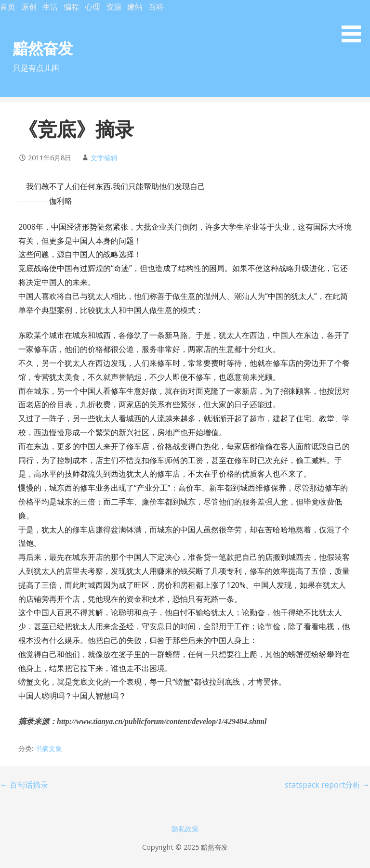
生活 (50, 7)
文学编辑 (104, 158)
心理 (92, 7)
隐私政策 (185, 829)
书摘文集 (49, 748)
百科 (156, 7)
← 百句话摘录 (24, 785)
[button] (355, 23)
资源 (114, 7)
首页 (8, 7)
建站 (135, 7)
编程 (71, 7)
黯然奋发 (43, 48)
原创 (29, 7)
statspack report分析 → (327, 785)
